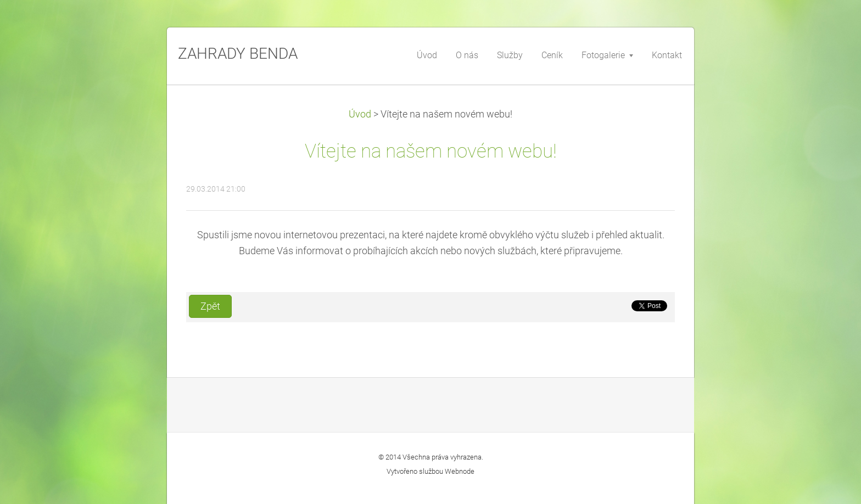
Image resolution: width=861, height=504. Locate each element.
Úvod (360, 114)
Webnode (460, 471)
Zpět (210, 306)
